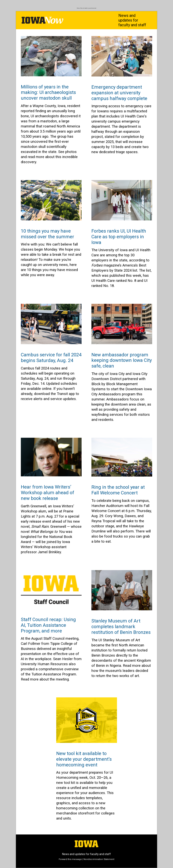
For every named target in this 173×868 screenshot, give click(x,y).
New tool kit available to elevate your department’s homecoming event (84, 759)
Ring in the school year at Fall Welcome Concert (118, 490)
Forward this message (70, 859)
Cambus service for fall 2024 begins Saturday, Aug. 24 (51, 358)
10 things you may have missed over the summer (47, 234)
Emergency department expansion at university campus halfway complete (119, 93)
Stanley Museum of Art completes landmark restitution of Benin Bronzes (121, 627)
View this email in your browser (86, 8)
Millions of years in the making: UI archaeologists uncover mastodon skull (48, 93)
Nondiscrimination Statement (99, 859)
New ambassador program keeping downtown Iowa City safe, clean (122, 360)
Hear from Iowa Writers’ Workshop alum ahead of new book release (47, 493)
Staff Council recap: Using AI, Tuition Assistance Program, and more (48, 625)
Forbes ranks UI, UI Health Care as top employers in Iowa (119, 237)
